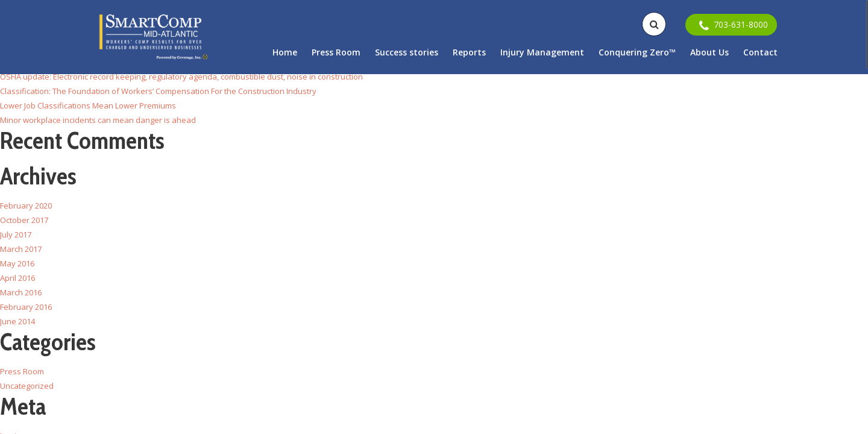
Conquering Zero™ (637, 52)
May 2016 (17, 263)
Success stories (407, 52)
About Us (709, 52)
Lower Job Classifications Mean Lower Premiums (88, 105)
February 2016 (26, 307)
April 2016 (17, 278)
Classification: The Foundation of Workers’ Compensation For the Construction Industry (158, 91)
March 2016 (21, 292)
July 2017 (16, 234)
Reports (469, 52)
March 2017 (21, 249)
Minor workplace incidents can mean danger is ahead (98, 120)
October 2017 (24, 220)
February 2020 (26, 206)
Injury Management (542, 52)
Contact (760, 52)
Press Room (336, 52)
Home (285, 52)
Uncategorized (27, 386)
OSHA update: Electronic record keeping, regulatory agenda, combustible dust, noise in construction (181, 77)
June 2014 (17, 321)
